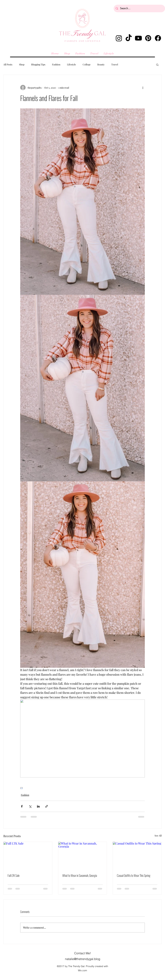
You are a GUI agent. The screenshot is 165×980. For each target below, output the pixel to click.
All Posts (8, 64)
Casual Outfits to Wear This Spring (134, 875)
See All (158, 836)
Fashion (56, 64)
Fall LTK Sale (14, 875)
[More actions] (143, 88)
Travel (115, 64)
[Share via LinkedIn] (38, 806)
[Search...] (139, 8)
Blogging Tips (38, 64)
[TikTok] (129, 38)
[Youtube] (138, 38)
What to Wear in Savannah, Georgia (80, 875)
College (87, 64)
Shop (22, 64)
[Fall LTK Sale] (28, 855)
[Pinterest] (148, 38)
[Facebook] (158, 38)
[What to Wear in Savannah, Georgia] (83, 855)
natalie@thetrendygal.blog (83, 959)
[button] (157, 65)
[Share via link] (47, 806)
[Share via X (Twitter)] (30, 806)
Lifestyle (71, 64)
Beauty (101, 64)
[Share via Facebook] (22, 806)
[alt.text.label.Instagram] (119, 38)
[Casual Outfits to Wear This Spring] (137, 855)
